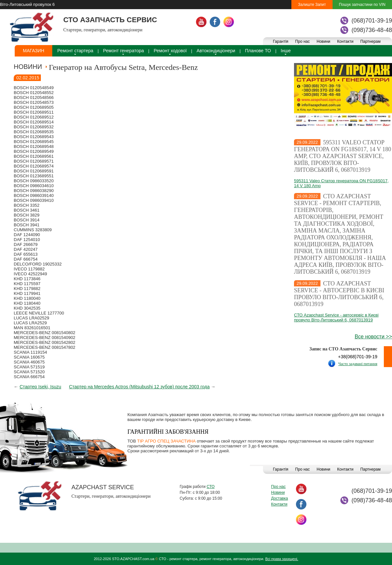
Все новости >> (373, 337)
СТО (210, 487)
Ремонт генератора (124, 51)
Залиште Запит (312, 5)
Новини (323, 41)
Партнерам (370, 41)
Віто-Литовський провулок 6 (27, 4)
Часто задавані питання (358, 364)
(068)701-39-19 (372, 21)
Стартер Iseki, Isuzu (40, 387)
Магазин (33, 51)
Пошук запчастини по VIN (362, 5)
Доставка (280, 498)
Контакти (345, 41)
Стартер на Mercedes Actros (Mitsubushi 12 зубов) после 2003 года (139, 387)
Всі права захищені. (282, 559)
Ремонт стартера (75, 51)
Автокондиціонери (216, 51)
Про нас (303, 41)
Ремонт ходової (170, 51)
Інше (286, 51)
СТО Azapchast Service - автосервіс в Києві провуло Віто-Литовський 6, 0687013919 (339, 294)
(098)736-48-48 (372, 30)
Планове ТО (258, 51)
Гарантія (280, 41)
